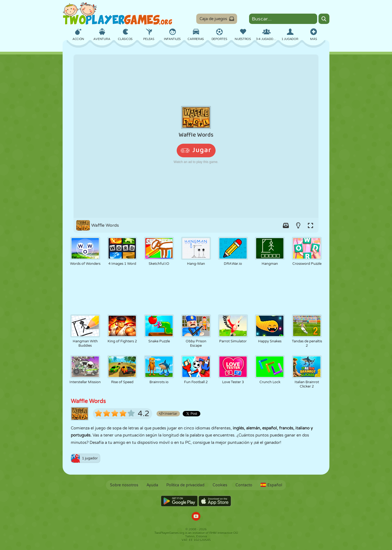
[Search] (324, 19)
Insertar (168, 414)
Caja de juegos (217, 19)
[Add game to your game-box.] (286, 225)
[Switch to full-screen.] (310, 225)
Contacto (244, 485)
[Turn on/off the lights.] (298, 225)
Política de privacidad (185, 485)
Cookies (220, 485)
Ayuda (152, 485)
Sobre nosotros (124, 485)
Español (271, 485)
